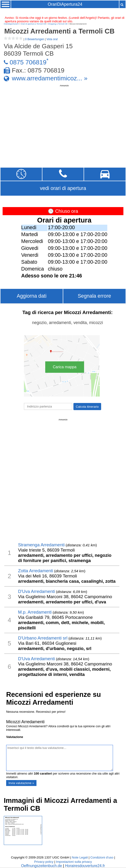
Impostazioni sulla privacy (74, 862)
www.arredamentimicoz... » (50, 78)
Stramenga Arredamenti (41, 545)
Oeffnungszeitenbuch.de (42, 866)
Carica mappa (65, 367)
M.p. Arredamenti (35, 612)
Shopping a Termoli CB (58, 24)
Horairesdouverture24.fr (85, 866)
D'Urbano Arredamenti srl (43, 638)
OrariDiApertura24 (65, 4)
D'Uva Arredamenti (36, 591)
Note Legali (80, 857)
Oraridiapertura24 (11, 24)
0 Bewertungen (35, 39)
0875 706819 (28, 62)
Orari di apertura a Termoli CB (33, 24)
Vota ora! (52, 39)
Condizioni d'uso (102, 857)
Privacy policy (44, 862)
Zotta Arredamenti (36, 571)
